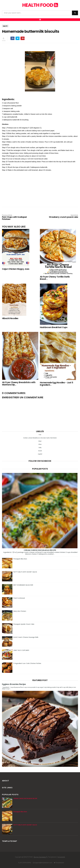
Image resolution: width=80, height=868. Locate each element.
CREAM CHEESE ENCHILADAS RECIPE (40, 550)
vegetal (40, 454)
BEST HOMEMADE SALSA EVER (23, 585)
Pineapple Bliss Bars (20, 559)
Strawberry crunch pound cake (63, 216)
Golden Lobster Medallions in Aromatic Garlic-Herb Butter (40, 438)
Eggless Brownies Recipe (14, 684)
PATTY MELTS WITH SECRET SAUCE (25, 572)
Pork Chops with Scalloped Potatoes (17, 217)
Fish (40, 435)
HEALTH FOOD (40, 5)
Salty (5, 26)
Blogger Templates (40, 857)
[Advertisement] (40, 186)
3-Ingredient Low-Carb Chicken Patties (27, 663)
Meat (40, 441)
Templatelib (61, 857)
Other (40, 444)
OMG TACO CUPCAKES (21, 650)
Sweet (40, 451)
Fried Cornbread (19, 598)
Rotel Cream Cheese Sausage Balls (26, 637)
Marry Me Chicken (20, 611)
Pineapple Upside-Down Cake (24, 624)
